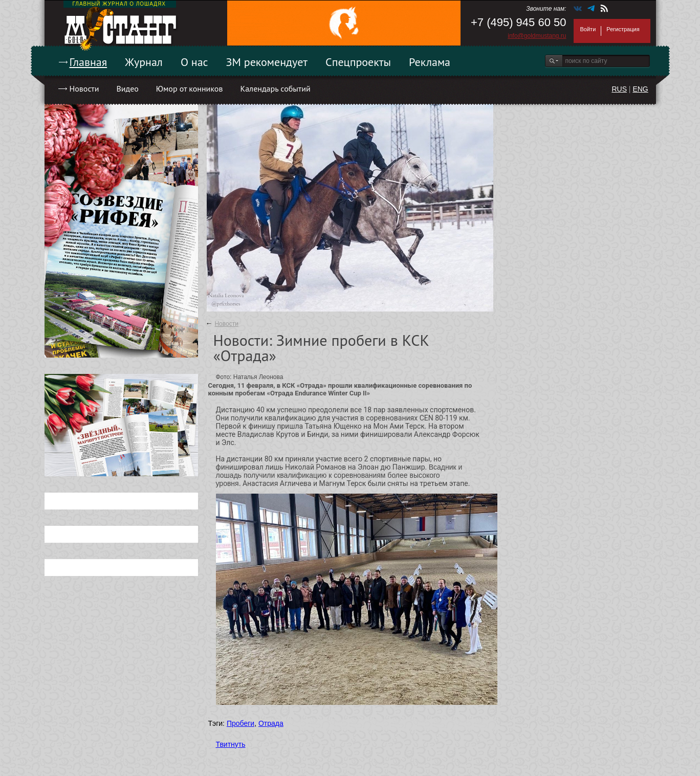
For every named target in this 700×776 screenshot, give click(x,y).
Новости (84, 88)
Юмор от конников (190, 88)
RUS (619, 89)
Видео (127, 88)
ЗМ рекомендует (267, 62)
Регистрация (623, 29)
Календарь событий (275, 88)
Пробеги (240, 723)
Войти (588, 29)
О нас (194, 62)
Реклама (430, 62)
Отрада (271, 723)
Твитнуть (231, 744)
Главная (89, 62)
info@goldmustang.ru (537, 36)
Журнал (144, 62)
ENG (640, 89)
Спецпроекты (358, 62)
